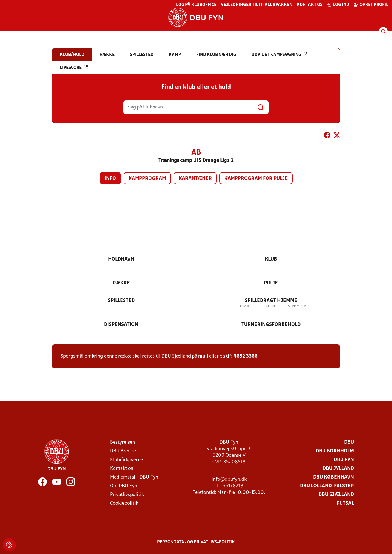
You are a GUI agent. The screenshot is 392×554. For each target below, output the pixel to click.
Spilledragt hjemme (271, 301)
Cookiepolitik (124, 503)
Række (121, 283)
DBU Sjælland (336, 495)
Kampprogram (147, 179)
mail (203, 356)
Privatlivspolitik (127, 495)
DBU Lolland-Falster (327, 486)
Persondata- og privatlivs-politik (196, 542)
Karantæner (195, 179)
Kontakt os (310, 5)
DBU (349, 442)
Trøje (245, 306)
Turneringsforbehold (271, 325)
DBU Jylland (338, 469)
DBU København (333, 477)
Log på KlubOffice (196, 5)
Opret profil (371, 5)
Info (110, 179)
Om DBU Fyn (124, 486)
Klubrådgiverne (126, 460)
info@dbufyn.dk (229, 479)
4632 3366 (246, 356)
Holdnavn (121, 259)
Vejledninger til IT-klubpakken (257, 5)
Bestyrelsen (122, 442)
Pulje (271, 283)
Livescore (74, 68)
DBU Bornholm (335, 451)
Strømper (297, 306)
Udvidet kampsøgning (279, 55)
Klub (271, 259)
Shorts (271, 306)
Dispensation (121, 325)
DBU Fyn (344, 460)
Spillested (121, 301)
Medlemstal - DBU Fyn (134, 477)
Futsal (345, 503)
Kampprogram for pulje (256, 179)
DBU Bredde (123, 451)
